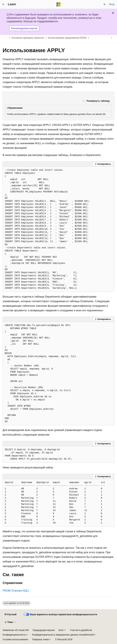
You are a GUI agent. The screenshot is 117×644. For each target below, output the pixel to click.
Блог (61, 630)
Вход (112, 4)
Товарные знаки (40, 639)
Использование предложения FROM (67, 38)
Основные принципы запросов (28, 38)
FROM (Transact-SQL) (16, 591)
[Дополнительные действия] (112, 38)
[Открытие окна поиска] (105, 4)
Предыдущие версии (44, 630)
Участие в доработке (81, 630)
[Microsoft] (58, 4)
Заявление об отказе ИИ (16, 630)
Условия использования (15, 639)
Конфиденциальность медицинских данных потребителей (63, 635)
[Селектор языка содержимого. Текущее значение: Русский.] (10, 615)
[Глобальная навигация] (3, 4)
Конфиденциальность (14, 635)
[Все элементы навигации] (5, 38)
